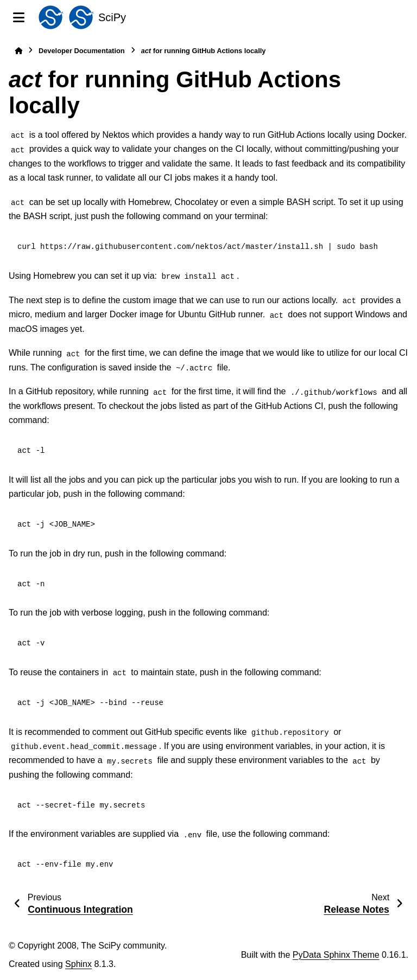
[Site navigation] (19, 17)
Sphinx (78, 964)
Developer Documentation (82, 51)
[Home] (18, 51)
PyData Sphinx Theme (336, 955)
